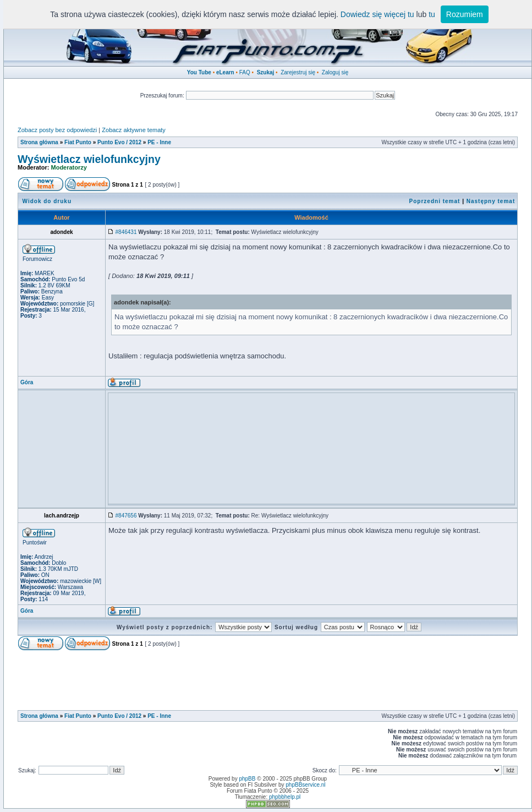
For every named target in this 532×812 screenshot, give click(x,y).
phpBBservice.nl (305, 785)
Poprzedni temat (435, 201)
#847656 (126, 516)
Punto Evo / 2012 (119, 142)
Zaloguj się (335, 72)
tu (432, 14)
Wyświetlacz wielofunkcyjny (89, 159)
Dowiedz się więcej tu (377, 14)
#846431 (126, 232)
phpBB (247, 779)
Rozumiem (465, 14)
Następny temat (491, 201)
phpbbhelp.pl (285, 797)
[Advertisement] (311, 421)
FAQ (245, 72)
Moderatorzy (69, 167)
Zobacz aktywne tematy (134, 130)
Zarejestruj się (298, 72)
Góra (27, 382)
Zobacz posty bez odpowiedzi (57, 130)
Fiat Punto (78, 142)
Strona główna (39, 142)
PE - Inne (159, 142)
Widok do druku (47, 201)
